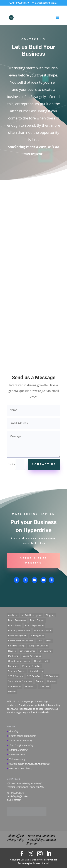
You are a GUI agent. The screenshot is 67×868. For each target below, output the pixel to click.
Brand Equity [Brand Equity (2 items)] (15, 625)
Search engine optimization (23, 736)
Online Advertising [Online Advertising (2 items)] (32, 656)
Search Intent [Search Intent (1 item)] (36, 671)
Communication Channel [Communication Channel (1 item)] (20, 641)
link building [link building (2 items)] (46, 651)
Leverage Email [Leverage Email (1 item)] (28, 651)
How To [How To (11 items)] (12, 651)
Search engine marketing (21, 745)
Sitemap (32, 843)
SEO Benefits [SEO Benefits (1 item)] (34, 676)
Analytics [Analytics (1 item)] (13, 615)
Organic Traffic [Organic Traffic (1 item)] (42, 661)
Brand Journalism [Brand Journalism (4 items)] (43, 630)
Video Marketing (17, 759)
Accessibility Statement (42, 840)
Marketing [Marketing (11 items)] (13, 656)
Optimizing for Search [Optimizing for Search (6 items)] (19, 661)
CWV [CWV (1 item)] (39, 641)
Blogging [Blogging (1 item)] (50, 615)
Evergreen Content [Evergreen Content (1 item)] (38, 646)
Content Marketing (18, 750)
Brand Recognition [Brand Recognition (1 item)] (17, 636)
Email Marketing (17, 754)
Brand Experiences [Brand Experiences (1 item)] (35, 625)
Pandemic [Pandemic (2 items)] (13, 666)
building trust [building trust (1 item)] (37, 636)
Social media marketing (21, 740)
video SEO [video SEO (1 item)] (30, 686)
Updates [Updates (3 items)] (52, 681)
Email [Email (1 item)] (49, 641)
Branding (14, 731)
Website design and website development (30, 764)
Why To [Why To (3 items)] (12, 691)
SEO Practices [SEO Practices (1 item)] (51, 676)
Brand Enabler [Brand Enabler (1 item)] (37, 620)
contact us (44, 464)
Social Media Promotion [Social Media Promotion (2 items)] (20, 681)
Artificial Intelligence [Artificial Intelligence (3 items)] (32, 615)
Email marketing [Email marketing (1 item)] (16, 646)
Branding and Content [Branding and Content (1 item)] (19, 630)
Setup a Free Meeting (34, 560)
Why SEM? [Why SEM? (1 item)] (45, 686)
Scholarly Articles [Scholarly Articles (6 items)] (17, 671)
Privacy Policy (16, 840)
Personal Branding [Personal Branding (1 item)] (32, 666)
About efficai (16, 836)
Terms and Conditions (41, 836)
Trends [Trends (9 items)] (40, 681)
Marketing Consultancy (21, 768)
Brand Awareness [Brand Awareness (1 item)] (17, 620)
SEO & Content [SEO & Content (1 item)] (16, 676)
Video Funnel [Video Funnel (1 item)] (15, 686)
